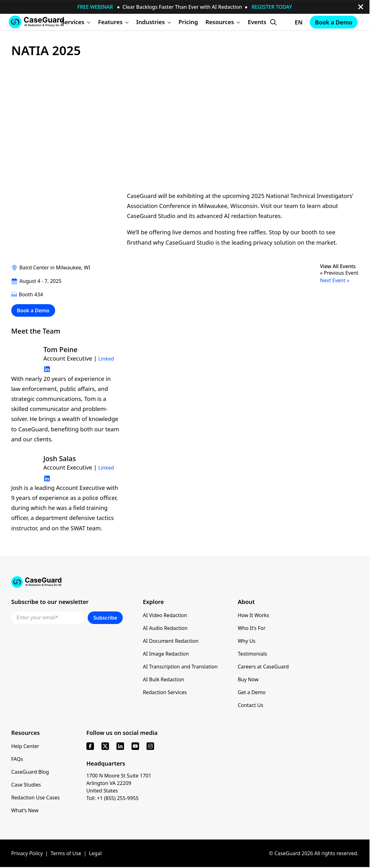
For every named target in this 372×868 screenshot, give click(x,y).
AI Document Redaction (171, 641)
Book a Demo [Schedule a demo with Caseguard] (334, 22)
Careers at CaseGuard (263, 667)
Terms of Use (66, 853)
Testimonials (252, 654)
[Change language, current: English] (293, 22)
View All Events (338, 266)
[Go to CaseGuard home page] (36, 22)
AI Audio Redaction (165, 628)
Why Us (246, 641)
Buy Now (248, 679)
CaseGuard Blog (30, 772)
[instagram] (150, 746)
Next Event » (335, 280)
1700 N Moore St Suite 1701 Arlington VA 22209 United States (119, 783)
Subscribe (105, 618)
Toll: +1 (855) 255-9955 (113, 798)
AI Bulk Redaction (163, 679)
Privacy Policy (27, 853)
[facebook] (90, 746)
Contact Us (250, 705)
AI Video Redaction (165, 615)
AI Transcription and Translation (180, 667)
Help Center (25, 746)
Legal (95, 853)
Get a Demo (252, 692)
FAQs (17, 759)
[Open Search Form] (273, 22)
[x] (105, 746)
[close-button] (361, 7)
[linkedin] (120, 746)
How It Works (253, 615)
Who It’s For (252, 628)
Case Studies (26, 785)
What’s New (25, 810)
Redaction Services (165, 692)
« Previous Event (339, 273)
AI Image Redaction (166, 654)
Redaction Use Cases (36, 798)
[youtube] (135, 746)
